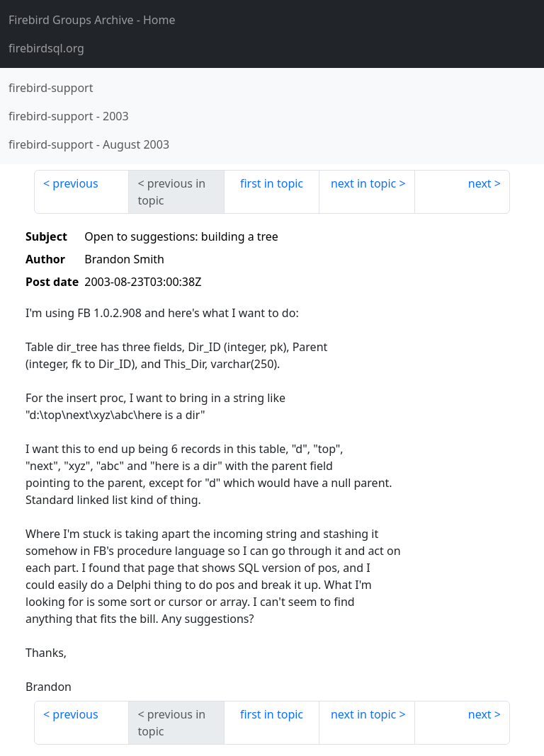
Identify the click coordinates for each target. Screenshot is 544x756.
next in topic (363, 183)
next (480, 183)
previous (75, 183)
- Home (92, 20)
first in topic (272, 183)
